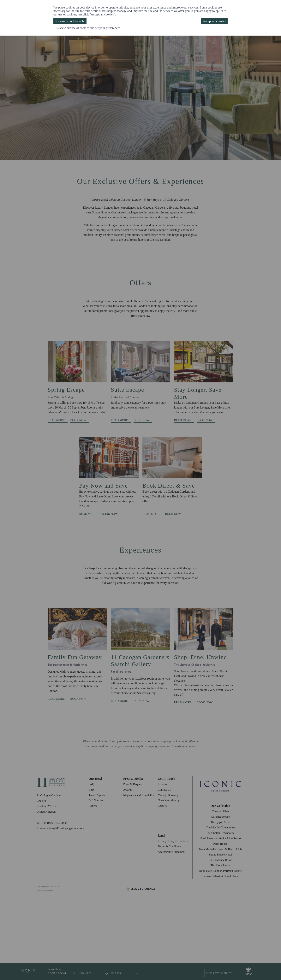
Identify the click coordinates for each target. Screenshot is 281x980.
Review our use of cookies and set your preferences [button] (88, 28)
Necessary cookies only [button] (70, 21)
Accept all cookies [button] (214, 21)
